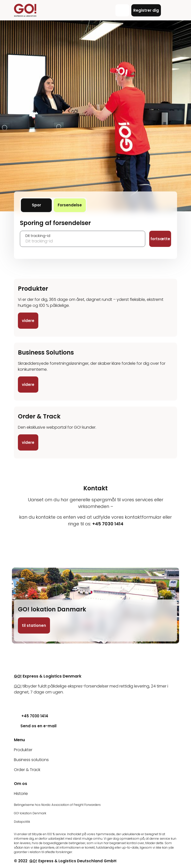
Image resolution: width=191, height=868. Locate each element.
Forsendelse (72, 205)
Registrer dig (146, 10)
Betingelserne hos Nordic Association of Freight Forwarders (57, 805)
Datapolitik (22, 822)
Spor (42, 205)
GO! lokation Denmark (30, 813)
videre (28, 321)
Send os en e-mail (35, 726)
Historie (21, 794)
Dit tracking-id (38, 236)
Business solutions (31, 760)
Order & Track (27, 770)
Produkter (23, 750)
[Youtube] (18, 702)
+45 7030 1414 (31, 716)
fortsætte (160, 239)
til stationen (34, 625)
